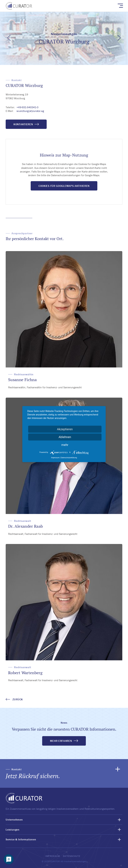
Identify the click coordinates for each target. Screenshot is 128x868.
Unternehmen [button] (14, 820)
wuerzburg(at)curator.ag (30, 111)
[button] (64, 773)
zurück (14, 699)
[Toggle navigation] (120, 5)
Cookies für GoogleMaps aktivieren (64, 186)
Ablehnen (65, 437)
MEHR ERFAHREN (61, 741)
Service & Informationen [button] (21, 839)
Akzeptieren (65, 429)
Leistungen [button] (13, 830)
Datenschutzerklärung (69, 457)
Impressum (52, 856)
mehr (65, 445)
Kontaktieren (26, 124)
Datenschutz (72, 856)
